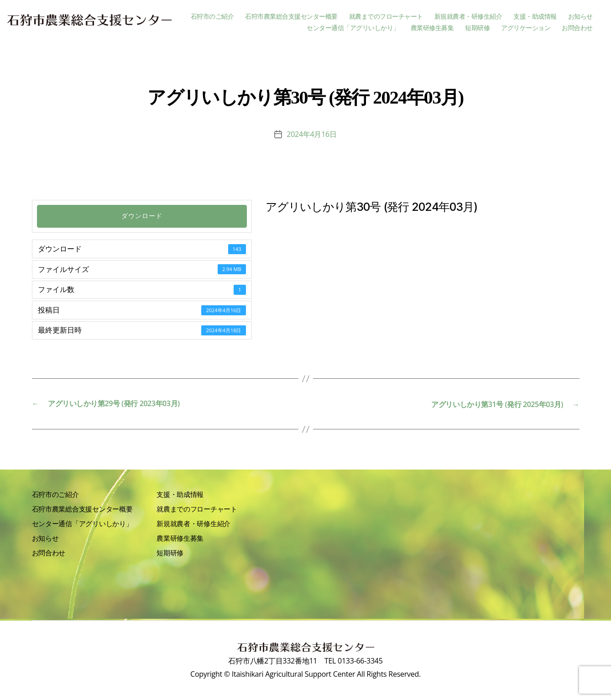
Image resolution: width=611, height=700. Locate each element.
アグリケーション (526, 28)
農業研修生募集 (432, 28)
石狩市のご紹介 (212, 17)
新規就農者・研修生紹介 (468, 17)
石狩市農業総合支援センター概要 (291, 17)
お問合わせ (577, 28)
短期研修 (477, 28)
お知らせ (580, 17)
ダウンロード (142, 216)
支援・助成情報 (535, 17)
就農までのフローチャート (386, 17)
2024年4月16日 (311, 134)
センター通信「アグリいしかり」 (353, 28)
